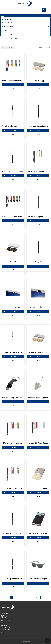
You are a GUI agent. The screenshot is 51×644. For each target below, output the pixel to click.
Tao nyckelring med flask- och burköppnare (13, 398)
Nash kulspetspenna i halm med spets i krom (38, 171)
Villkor (5, 30)
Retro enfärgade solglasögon (38, 579)
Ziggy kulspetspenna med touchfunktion (13, 579)
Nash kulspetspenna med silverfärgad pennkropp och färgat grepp (13, 81)
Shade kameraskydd (13, 307)
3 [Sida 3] (19, 598)
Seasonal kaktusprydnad (38, 398)
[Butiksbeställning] (8, 47)
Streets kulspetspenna (13, 352)
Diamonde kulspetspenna (13, 171)
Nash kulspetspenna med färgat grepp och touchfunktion (38, 217)
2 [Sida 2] (15, 598)
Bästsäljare (6, 19)
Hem (2, 39)
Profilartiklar (25, 27)
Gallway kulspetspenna (13, 534)
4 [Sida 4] (22, 598)
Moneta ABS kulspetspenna (38, 443)
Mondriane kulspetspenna (13, 126)
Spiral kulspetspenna (38, 262)
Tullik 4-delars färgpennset (38, 81)
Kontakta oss (7, 34)
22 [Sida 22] (36, 598)
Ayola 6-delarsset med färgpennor (38, 352)
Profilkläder (7, 23)
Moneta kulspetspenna (13, 443)
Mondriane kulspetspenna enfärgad (38, 126)
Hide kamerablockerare (38, 307)
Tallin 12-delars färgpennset (38, 488)
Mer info (14, 85)
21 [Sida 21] (32, 598)
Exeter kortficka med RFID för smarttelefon (38, 534)
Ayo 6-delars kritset (13, 262)
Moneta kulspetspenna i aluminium (13, 488)
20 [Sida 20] (29, 598)
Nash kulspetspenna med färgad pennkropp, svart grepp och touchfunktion (13, 217)
